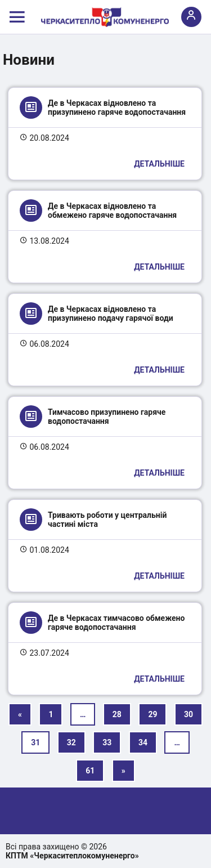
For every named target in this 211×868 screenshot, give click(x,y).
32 (71, 742)
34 (143, 742)
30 (188, 714)
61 (90, 771)
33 (107, 742)
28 (117, 714)
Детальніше (159, 164)
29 (152, 714)
